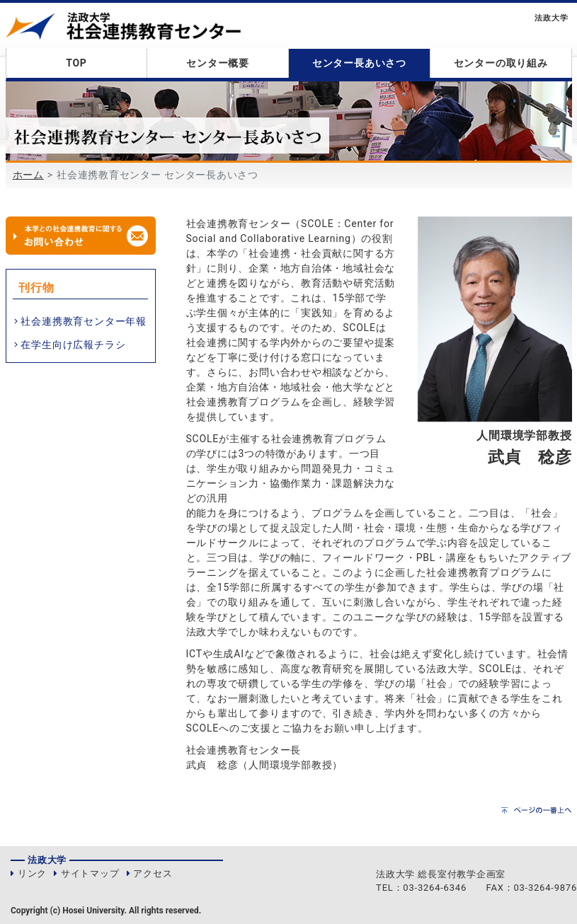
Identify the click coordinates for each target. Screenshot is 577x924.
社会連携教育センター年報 (83, 321)
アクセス (153, 873)
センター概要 (218, 63)
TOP (76, 63)
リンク (32, 873)
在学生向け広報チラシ (73, 345)
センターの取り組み (501, 63)
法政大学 (551, 18)
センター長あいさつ (359, 63)
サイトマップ (90, 873)
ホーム (28, 175)
